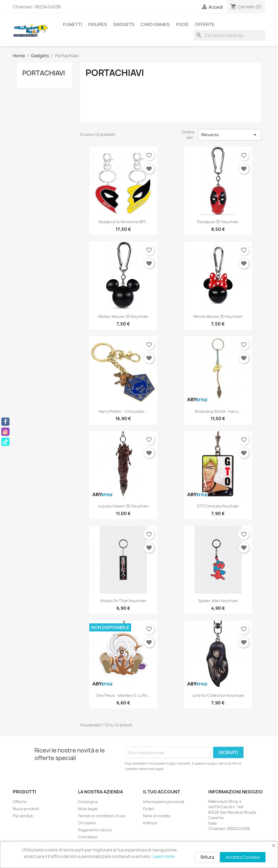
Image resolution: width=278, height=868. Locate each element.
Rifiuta (207, 857)
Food (182, 24)
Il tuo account (162, 792)
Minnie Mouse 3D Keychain (218, 316)
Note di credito (157, 816)
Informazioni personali (164, 802)
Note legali (88, 809)
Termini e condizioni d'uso (102, 816)
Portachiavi (44, 73)
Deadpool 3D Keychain (218, 222)
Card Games (155, 24)
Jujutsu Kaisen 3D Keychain (123, 506)
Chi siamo (87, 823)
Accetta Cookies (243, 857)
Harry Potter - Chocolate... (123, 411)
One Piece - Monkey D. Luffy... (123, 695)
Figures (98, 24)
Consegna (88, 802)
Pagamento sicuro (95, 830)
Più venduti (23, 816)
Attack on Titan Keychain (123, 601)
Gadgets (124, 24)
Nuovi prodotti (26, 809)
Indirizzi (150, 823)
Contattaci (88, 837)
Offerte (205, 24)
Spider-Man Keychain (218, 601)
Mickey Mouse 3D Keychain (123, 316)
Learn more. (164, 856)
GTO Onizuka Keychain (218, 506)
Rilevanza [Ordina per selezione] (230, 135)
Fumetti (72, 24)
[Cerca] (229, 35)
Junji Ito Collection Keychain (218, 695)
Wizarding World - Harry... (218, 411)
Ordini (149, 809)
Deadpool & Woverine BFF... (123, 222)
